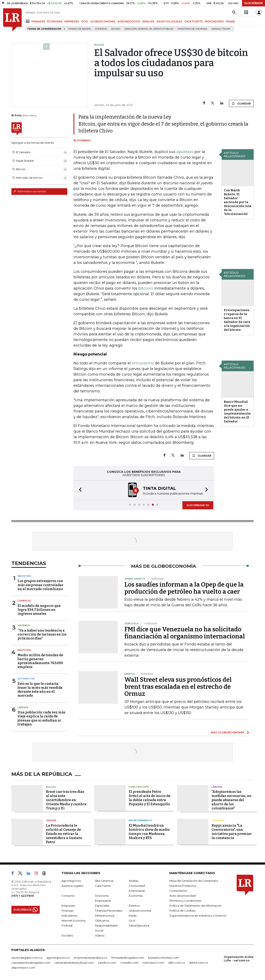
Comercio (101, 29)
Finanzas (67, 911)
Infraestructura (105, 916)
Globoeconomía (140, 911)
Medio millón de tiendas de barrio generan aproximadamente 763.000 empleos (40, 661)
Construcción (139, 787)
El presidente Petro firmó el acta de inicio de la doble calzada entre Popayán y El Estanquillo (150, 798)
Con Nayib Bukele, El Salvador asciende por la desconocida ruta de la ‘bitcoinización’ (237, 202)
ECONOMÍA (55, 21)
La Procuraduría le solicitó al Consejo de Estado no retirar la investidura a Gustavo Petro (64, 834)
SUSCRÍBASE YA (198, 505)
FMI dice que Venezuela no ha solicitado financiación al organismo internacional (185, 633)
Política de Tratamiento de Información (196, 906)
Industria (24, 576)
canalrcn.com (107, 963)
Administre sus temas (30, 191)
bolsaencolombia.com (163, 958)
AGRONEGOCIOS (129, 21)
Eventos (134, 906)
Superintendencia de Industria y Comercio (198, 916)
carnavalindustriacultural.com (74, 963)
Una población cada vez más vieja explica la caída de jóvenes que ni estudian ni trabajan (42, 718)
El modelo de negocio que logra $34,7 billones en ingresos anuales (39, 610)
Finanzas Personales (109, 911)
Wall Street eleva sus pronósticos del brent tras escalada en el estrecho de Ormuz (178, 687)
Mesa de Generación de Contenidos (194, 881)
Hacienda (24, 625)
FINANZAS (38, 21)
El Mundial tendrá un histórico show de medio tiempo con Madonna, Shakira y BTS (149, 832)
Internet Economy (74, 921)
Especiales (102, 906)
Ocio (132, 921)
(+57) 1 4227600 (23, 896)
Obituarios (102, 921)
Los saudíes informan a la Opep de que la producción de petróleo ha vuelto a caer (184, 588)
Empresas (68, 906)
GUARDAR (241, 103)
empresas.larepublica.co (91, 958)
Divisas (116, 29)
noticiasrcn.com (153, 963)
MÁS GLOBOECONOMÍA (228, 732)
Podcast (67, 925)
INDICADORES (214, 21)
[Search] (234, 12)
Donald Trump (221, 29)
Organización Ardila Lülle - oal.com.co (239, 959)
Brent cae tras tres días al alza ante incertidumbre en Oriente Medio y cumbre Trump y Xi (66, 800)
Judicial (51, 820)
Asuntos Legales (72, 886)
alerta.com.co (199, 963)
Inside (133, 916)
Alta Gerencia (104, 881)
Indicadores (69, 916)
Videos (100, 935)
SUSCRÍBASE (254, 3)
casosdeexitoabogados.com (31, 963)
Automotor (26, 679)
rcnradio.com (129, 963)
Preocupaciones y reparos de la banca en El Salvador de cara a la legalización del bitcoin (237, 320)
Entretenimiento (140, 820)
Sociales (67, 935)
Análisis (134, 881)
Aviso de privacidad (182, 896)
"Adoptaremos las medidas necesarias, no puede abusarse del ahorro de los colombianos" (231, 800)
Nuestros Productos (183, 886)
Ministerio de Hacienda (192, 29)
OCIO (85, 21)
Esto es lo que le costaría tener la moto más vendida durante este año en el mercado (40, 690)
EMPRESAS (72, 21)
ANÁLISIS (148, 21)
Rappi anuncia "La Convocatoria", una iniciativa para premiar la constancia (232, 832)
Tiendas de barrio (79, 29)
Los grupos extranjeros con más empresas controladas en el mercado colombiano (40, 585)
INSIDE (230, 21)
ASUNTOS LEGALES (169, 21)
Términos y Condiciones (185, 901)
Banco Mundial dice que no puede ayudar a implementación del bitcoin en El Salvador (237, 412)
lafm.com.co (177, 963)
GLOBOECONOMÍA (103, 21)
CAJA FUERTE (194, 21)
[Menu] (28, 21)
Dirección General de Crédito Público (149, 29)
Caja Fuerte (103, 886)
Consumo (218, 820)
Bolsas (51, 787)
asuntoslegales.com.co (27, 958)
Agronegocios (71, 881)
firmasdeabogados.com (128, 958)
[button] (79, 490)
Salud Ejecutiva (139, 925)
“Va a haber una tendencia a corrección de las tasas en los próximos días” (42, 634)
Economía (136, 896)
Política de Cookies (182, 911)
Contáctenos (178, 891)
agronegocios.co (58, 958)
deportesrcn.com (23, 968)
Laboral (23, 707)
